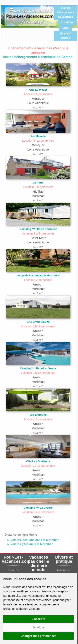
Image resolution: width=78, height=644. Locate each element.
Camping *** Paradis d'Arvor (38, 368)
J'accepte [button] (38, 619)
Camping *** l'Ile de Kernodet (38, 229)
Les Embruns (38, 415)
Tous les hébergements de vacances (66, 12)
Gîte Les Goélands (38, 461)
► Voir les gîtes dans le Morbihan (30, 544)
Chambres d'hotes (66, 36)
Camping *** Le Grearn (38, 508)
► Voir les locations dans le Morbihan (33, 540)
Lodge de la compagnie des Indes (38, 275)
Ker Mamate (38, 136)
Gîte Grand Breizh (38, 322)
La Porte (38, 183)
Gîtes (66, 28)
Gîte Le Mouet (38, 90)
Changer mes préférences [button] (38, 636)
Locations (67, 22)
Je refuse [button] (38, 627)
